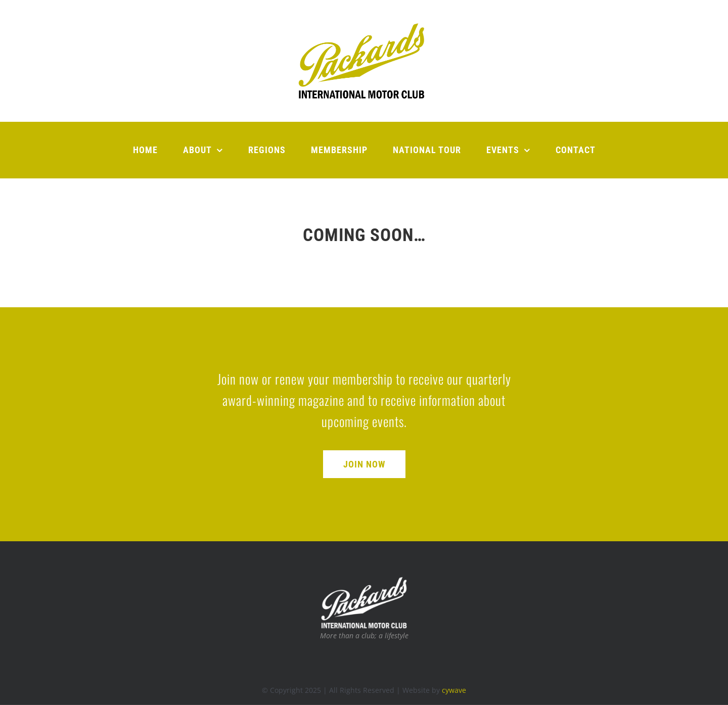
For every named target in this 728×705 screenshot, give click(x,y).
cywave (454, 690)
